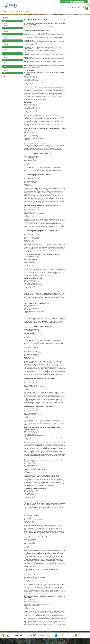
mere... (44, 99)
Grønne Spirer (80, 7)
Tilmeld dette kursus (29, 85)
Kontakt (67, 1)
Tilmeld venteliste (28, 113)
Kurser (6, 18)
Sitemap (62, 2)
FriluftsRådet (11, 5)
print (65, 19)
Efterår (6, 25)
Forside (5, 11)
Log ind (27, 11)
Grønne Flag (19, 11)
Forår (6, 23)
